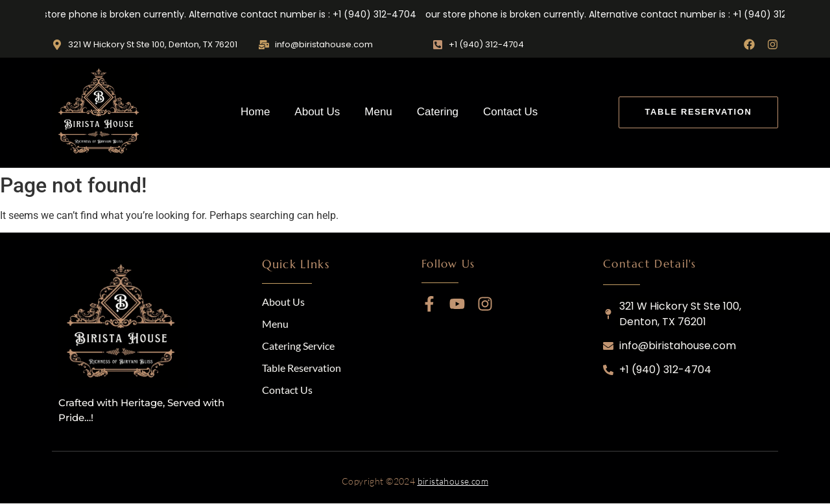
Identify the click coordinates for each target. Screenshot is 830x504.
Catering (438, 112)
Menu (378, 112)
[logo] (123, 323)
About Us (317, 112)
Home (255, 112)
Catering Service (298, 346)
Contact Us (510, 112)
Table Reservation (302, 368)
